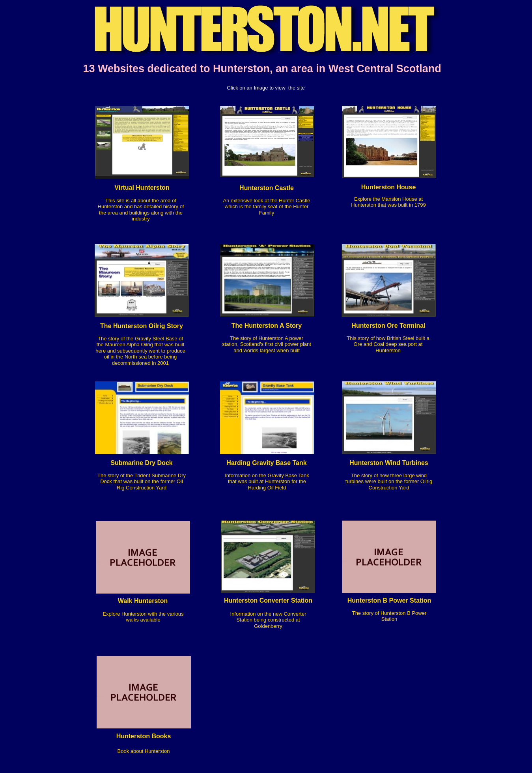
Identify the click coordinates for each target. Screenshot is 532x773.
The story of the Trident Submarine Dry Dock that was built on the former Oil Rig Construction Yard (142, 482)
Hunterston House (389, 187)
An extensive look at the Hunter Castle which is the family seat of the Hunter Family (266, 207)
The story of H (368, 613)
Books (160, 736)
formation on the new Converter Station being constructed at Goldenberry (270, 620)
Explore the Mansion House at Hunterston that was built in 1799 (388, 202)
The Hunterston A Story (267, 326)
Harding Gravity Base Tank (266, 463)
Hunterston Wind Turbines (389, 463)
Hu (352, 600)
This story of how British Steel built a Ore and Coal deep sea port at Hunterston (388, 344)
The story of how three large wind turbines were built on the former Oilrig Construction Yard (389, 482)
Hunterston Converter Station (268, 600)
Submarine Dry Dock (141, 463)
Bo (121, 751)
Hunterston (133, 736)
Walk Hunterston (143, 601)
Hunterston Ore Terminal (388, 326)
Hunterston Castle (267, 188)
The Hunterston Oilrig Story (142, 326)
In (232, 614)
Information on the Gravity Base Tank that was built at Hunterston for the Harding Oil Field (267, 482)
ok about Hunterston (147, 751)
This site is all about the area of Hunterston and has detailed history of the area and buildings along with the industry (141, 210)
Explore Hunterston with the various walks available (143, 617)
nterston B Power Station (393, 600)
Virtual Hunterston (142, 188)
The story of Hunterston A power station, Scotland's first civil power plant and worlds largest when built (267, 344)
